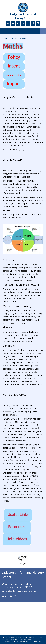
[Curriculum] (15, 38)
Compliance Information (19, 642)
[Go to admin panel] (35, 642)
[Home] (5, 38)
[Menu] (43, 31)
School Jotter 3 (14, 640)
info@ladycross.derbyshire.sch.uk (21, 591)
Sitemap (8, 642)
